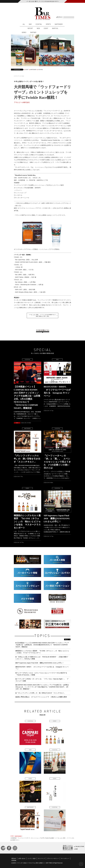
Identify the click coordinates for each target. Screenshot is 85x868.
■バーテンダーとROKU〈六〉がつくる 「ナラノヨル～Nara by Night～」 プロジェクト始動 (42, 680)
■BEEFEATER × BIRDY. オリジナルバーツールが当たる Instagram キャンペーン (42, 668)
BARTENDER (59, 24)
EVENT (46, 28)
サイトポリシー (65, 859)
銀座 (77, 849)
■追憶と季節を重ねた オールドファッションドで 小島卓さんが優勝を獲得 (41, 697)
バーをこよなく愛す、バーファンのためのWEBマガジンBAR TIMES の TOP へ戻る (43, 315)
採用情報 (14, 860)
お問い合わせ (22, 859)
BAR (30, 24)
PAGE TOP (81, 864)
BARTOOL (55, 28)
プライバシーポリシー (53, 859)
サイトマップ (41, 859)
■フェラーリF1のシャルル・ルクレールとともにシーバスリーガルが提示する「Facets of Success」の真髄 (41, 674)
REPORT (30, 28)
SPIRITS (48, 24)
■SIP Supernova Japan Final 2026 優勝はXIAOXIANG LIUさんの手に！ (40, 663)
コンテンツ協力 (32, 859)
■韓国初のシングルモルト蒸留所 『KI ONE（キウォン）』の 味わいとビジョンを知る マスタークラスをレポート (42, 652)
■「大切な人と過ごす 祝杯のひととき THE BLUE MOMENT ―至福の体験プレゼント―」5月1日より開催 (42, 658)
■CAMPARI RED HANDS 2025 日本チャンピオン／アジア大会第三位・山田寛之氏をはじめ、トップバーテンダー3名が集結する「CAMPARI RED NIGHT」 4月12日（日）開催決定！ (42, 687)
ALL (24, 24)
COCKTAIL (39, 24)
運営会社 (14, 859)
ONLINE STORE (80, 847)
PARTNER (33, 32)
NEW (38, 28)
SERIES (24, 32)
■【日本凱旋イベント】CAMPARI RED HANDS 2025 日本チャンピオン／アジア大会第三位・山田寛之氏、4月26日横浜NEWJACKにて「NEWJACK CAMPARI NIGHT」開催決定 (42, 645)
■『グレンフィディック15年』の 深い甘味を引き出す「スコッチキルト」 (41, 693)
